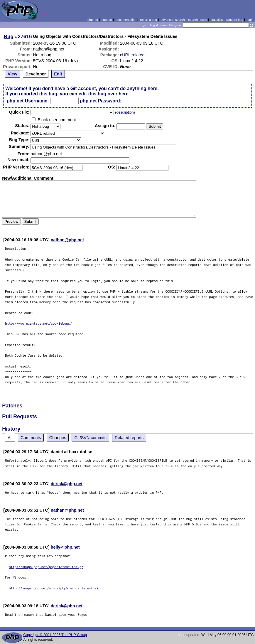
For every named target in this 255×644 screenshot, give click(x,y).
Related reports (129, 438)
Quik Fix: (19, 112)
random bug (235, 20)
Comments (31, 438)
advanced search (173, 20)
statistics (217, 20)
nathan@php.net (67, 240)
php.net (93, 20)
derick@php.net (67, 484)
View (12, 74)
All (10, 438)
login (250, 20)
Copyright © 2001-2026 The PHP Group (55, 635)
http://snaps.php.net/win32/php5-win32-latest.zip (55, 588)
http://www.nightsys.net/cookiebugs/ (38, 323)
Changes (58, 438)
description (125, 112)
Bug (9, 36)
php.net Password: (101, 101)
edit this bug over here (104, 94)
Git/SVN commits (90, 438)
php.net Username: (28, 101)
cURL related (132, 55)
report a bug (148, 20)
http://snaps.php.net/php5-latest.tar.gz (46, 567)
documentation (126, 20)
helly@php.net (65, 547)
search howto (197, 20)
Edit (58, 74)
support (107, 20)
